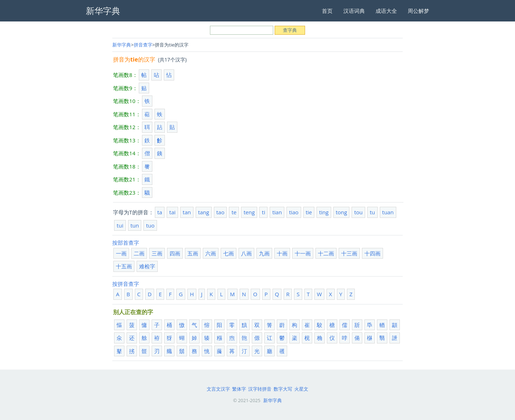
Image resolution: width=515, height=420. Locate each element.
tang (204, 212)
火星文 (301, 389)
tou (358, 212)
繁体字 (239, 389)
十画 (282, 253)
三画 (157, 253)
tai (172, 212)
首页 (327, 11)
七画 (229, 253)
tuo (150, 225)
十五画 (124, 266)
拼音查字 (143, 45)
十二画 (326, 253)
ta (160, 212)
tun (135, 225)
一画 (121, 253)
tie (309, 212)
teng (249, 212)
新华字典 (122, 45)
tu (372, 212)
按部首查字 (126, 243)
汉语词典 (354, 11)
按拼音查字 (126, 284)
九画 (264, 253)
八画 (246, 253)
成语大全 (386, 11)
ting (324, 212)
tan (187, 212)
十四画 (372, 253)
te (234, 212)
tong (342, 212)
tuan (388, 212)
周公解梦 (418, 11)
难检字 (147, 266)
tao (220, 212)
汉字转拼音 (260, 389)
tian (277, 212)
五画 (193, 253)
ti (263, 212)
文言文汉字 (218, 389)
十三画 (349, 253)
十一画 (303, 253)
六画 (211, 253)
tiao (294, 212)
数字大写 (283, 389)
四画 (175, 253)
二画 (139, 253)
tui (120, 225)
